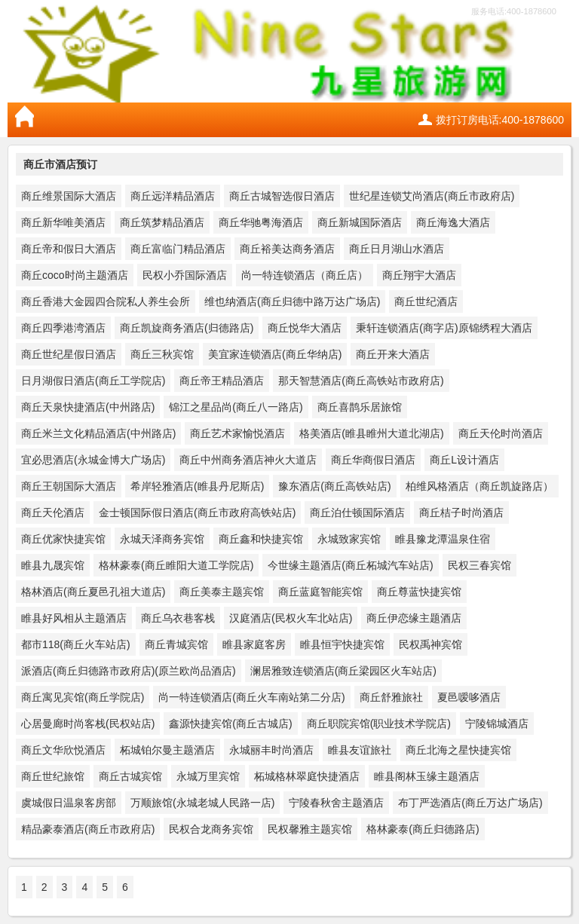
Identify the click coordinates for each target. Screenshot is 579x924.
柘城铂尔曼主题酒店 (167, 750)
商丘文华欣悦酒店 (63, 750)
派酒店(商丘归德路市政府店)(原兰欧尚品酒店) (129, 671)
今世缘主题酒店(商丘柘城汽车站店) (350, 565)
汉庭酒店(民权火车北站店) (291, 618)
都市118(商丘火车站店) (76, 644)
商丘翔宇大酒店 (419, 275)
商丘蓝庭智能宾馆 (320, 592)
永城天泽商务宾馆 (162, 539)
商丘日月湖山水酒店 (397, 249)
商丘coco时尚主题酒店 (75, 275)
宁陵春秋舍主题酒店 (336, 803)
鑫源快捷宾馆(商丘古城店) (230, 724)
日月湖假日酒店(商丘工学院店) (93, 381)
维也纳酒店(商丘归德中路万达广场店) (292, 301)
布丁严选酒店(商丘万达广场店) (470, 803)
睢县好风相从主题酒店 (74, 618)
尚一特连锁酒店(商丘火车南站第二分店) (251, 697)
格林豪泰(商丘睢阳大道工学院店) (176, 565)
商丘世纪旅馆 (53, 776)
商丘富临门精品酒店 (178, 249)
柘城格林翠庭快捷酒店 (307, 776)
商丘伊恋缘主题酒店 (414, 618)
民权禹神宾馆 (430, 644)
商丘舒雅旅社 (391, 697)
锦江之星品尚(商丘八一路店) (236, 407)
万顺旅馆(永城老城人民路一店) (202, 803)
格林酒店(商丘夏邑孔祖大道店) (93, 592)
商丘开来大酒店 (393, 354)
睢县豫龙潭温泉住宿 (443, 539)
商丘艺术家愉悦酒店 (237, 433)
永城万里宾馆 (208, 776)
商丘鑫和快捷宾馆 (261, 539)
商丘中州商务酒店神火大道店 (248, 460)
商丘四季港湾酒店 (63, 328)
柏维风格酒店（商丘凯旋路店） (479, 486)
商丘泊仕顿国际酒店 (357, 512)
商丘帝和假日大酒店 (69, 249)
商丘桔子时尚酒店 (461, 512)
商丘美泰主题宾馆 (222, 592)
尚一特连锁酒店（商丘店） (305, 275)
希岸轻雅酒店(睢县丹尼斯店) (197, 486)
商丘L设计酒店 (464, 460)
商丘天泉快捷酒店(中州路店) (88, 407)
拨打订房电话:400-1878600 (500, 120)
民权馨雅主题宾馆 (310, 829)
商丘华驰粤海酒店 (261, 222)
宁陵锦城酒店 (497, 724)
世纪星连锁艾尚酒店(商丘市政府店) (432, 196)
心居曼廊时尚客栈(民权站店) (88, 724)
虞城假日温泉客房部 (69, 803)
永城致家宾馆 (349, 539)
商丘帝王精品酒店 (222, 381)
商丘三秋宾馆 (162, 354)
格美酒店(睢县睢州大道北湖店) (371, 433)
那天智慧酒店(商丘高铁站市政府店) (361, 381)
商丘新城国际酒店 (360, 222)
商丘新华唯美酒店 (63, 222)
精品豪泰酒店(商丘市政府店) (88, 829)
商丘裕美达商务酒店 (287, 249)
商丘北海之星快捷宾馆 (458, 750)
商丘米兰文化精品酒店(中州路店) (98, 433)
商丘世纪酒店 (426, 301)
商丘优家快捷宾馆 (63, 539)
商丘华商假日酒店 (373, 460)
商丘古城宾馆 (130, 776)
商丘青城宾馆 (176, 644)
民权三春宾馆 (479, 565)
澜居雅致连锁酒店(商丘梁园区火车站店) (343, 671)
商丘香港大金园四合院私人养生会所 (106, 301)
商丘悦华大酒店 (305, 328)
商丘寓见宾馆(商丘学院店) (83, 697)
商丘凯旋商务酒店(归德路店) (187, 328)
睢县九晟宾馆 (53, 565)
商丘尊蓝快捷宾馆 (419, 592)
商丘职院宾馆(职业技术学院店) (379, 724)
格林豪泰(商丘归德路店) (423, 829)
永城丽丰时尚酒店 (271, 750)
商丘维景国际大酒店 (69, 196)
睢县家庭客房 (254, 644)
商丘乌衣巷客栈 (178, 618)
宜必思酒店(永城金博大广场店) (93, 460)
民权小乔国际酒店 (185, 275)
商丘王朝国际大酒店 (69, 486)
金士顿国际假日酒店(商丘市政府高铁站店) (197, 512)
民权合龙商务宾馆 (211, 829)
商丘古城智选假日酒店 (282, 196)
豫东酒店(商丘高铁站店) (334, 486)
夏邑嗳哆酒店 (469, 697)
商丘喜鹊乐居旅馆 (360, 407)
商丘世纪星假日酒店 (69, 354)
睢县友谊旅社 (360, 750)
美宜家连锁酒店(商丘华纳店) (275, 354)
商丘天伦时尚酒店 (501, 433)
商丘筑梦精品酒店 (162, 222)
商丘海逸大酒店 (453, 222)
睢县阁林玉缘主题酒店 (427, 776)
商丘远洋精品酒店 (173, 196)
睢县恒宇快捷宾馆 (342, 644)
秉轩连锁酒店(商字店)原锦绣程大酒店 (444, 328)
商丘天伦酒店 (53, 512)
